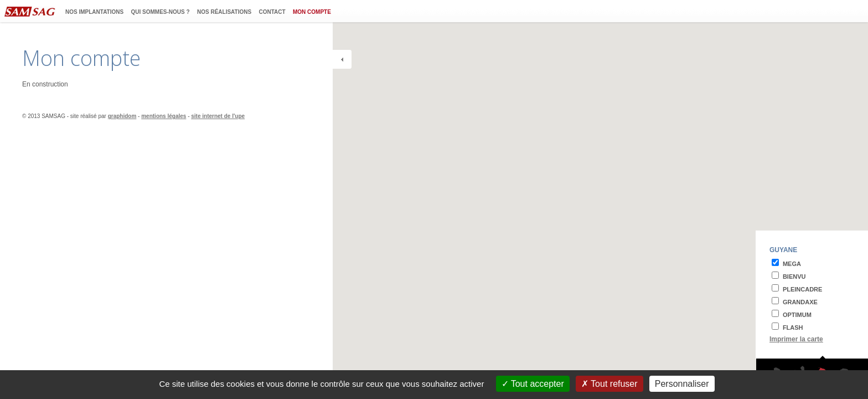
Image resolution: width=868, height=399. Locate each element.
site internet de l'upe (218, 116)
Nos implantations (94, 12)
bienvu (794, 277)
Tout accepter (533, 384)
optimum (797, 315)
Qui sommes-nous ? (161, 12)
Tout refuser (609, 384)
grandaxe (800, 302)
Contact (272, 12)
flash (793, 328)
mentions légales (164, 116)
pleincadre (803, 289)
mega (792, 264)
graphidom (122, 116)
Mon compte (312, 12)
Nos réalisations (224, 12)
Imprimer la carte (796, 339)
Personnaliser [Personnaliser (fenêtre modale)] (682, 384)
